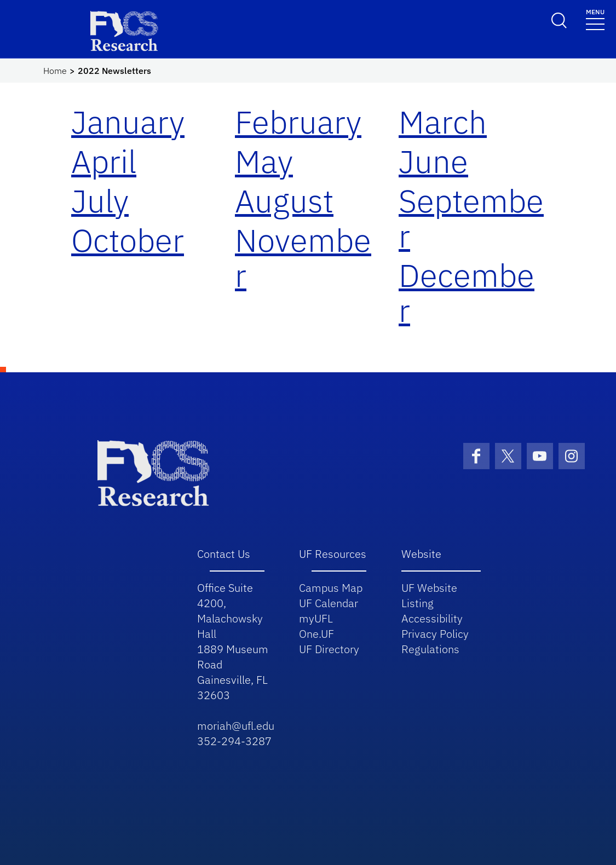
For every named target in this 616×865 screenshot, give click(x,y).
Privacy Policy (435, 634)
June (433, 161)
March (443, 122)
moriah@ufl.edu (236, 726)
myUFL (316, 618)
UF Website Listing (429, 595)
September (471, 218)
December (467, 293)
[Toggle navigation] (595, 19)
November (303, 258)
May (264, 161)
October (128, 240)
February (298, 122)
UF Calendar (329, 603)
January (128, 122)
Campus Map (331, 588)
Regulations (430, 649)
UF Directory (329, 649)
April (104, 161)
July (100, 201)
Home (55, 71)
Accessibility (432, 618)
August (284, 201)
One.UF (316, 634)
